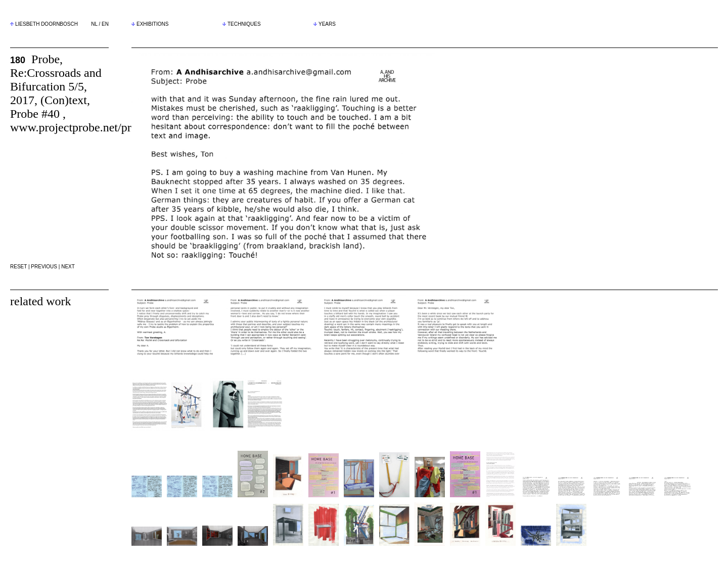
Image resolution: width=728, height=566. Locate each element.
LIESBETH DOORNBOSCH (47, 24)
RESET (18, 267)
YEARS (325, 24)
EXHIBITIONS (150, 24)
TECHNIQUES (242, 24)
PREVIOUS (44, 267)
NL (94, 24)
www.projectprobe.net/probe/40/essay (102, 127)
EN (105, 24)
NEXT (68, 267)
